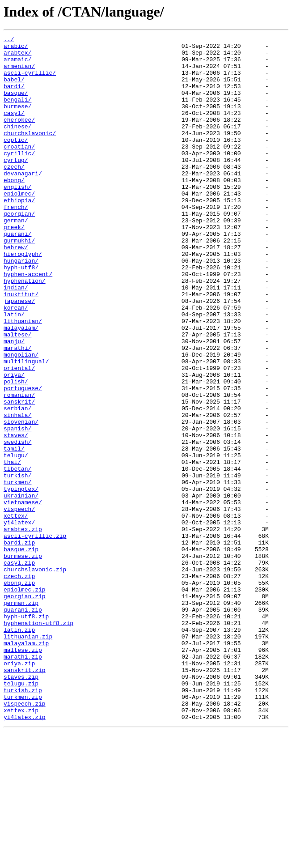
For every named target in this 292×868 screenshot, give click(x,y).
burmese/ (17, 121)
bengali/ (17, 113)
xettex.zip (21, 846)
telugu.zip (21, 813)
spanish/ (17, 507)
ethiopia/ (19, 234)
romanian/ (19, 467)
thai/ (12, 548)
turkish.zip (23, 821)
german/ (16, 258)
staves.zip (21, 805)
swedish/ (17, 523)
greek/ (14, 266)
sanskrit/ (19, 475)
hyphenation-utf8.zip (38, 741)
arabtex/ (17, 56)
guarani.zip (23, 725)
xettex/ (16, 612)
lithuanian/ (23, 379)
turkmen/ (17, 572)
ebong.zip (19, 693)
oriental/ (19, 435)
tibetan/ (17, 556)
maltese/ (17, 395)
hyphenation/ (25, 330)
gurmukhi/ (19, 282)
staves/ (16, 515)
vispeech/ (19, 604)
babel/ (14, 89)
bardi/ (14, 97)
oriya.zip (19, 789)
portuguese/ (23, 459)
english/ (17, 217)
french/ (16, 242)
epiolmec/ (19, 226)
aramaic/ (17, 64)
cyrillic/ (19, 177)
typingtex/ (21, 580)
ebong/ (14, 209)
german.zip (21, 717)
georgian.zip (25, 709)
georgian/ (19, 250)
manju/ (14, 403)
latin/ (14, 370)
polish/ (16, 451)
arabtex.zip (23, 628)
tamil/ (14, 532)
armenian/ (19, 72)
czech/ (14, 193)
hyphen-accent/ (28, 322)
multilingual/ (26, 427)
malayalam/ (21, 387)
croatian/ (19, 169)
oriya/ (14, 443)
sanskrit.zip (25, 797)
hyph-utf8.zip (26, 733)
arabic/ (16, 48)
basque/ (16, 105)
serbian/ (17, 483)
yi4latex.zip (25, 854)
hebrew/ (16, 290)
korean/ (16, 362)
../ (9, 40)
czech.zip (19, 685)
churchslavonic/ (30, 153)
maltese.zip (23, 773)
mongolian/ (21, 419)
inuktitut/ (21, 346)
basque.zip (21, 652)
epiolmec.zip (25, 701)
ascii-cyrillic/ (30, 81)
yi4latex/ (19, 620)
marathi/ (17, 411)
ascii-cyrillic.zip (35, 636)
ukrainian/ (21, 588)
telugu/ (16, 540)
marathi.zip (23, 781)
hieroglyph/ (23, 298)
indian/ (16, 338)
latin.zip (19, 749)
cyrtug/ (16, 185)
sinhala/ (17, 491)
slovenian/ (21, 499)
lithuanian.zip (28, 757)
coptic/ (16, 161)
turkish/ (17, 564)
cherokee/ (19, 137)
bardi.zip (19, 644)
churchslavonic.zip (35, 677)
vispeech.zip (25, 838)
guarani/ (17, 274)
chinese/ (17, 145)
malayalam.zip (26, 765)
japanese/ (19, 354)
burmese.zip (23, 660)
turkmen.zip (23, 830)
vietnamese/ (23, 596)
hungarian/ (21, 306)
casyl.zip (19, 668)
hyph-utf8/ (21, 314)
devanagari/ (23, 201)
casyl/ (14, 129)
